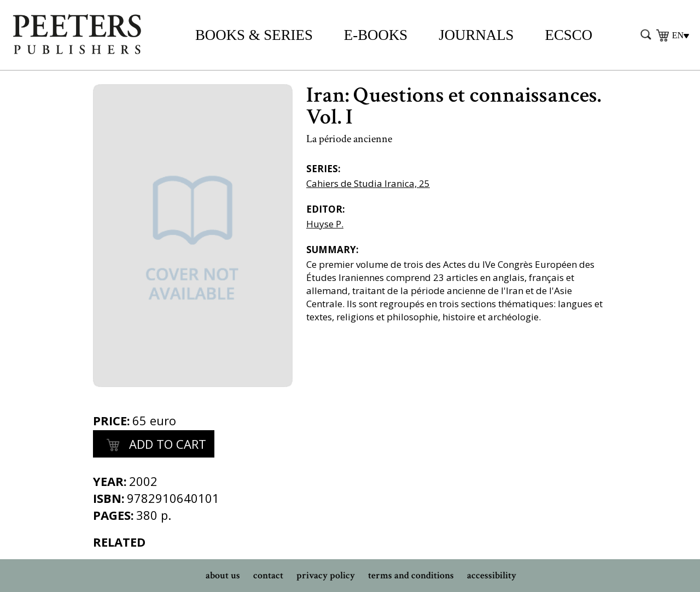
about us (223, 575)
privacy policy (326, 575)
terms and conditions (411, 575)
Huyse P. (325, 224)
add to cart (154, 446)
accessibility (492, 575)
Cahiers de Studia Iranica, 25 (368, 183)
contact (268, 575)
